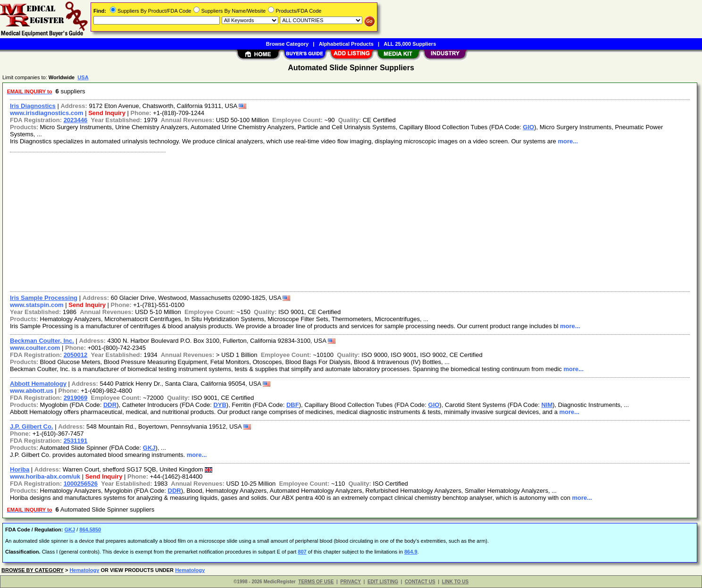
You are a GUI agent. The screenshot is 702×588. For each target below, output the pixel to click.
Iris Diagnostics (33, 106)
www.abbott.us (32, 391)
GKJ (149, 448)
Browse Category (287, 44)
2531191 (76, 441)
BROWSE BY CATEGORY (33, 570)
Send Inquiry (107, 113)
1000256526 (81, 484)
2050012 (76, 355)
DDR (110, 405)
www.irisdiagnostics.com (47, 113)
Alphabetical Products (346, 44)
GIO (528, 127)
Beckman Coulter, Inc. (42, 341)
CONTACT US (420, 582)
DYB (220, 405)
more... (568, 141)
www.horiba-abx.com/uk (45, 476)
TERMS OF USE (316, 582)
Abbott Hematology (38, 384)
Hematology (84, 570)
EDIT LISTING (383, 582)
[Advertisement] (289, 221)
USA (83, 77)
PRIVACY (351, 582)
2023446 (76, 120)
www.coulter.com (35, 348)
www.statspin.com (37, 305)
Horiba (20, 469)
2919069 (76, 398)
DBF (293, 405)
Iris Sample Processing (44, 298)
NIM (547, 405)
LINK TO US (455, 582)
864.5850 (90, 530)
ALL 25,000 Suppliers (410, 44)
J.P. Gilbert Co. (32, 427)
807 (302, 552)
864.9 (411, 552)
